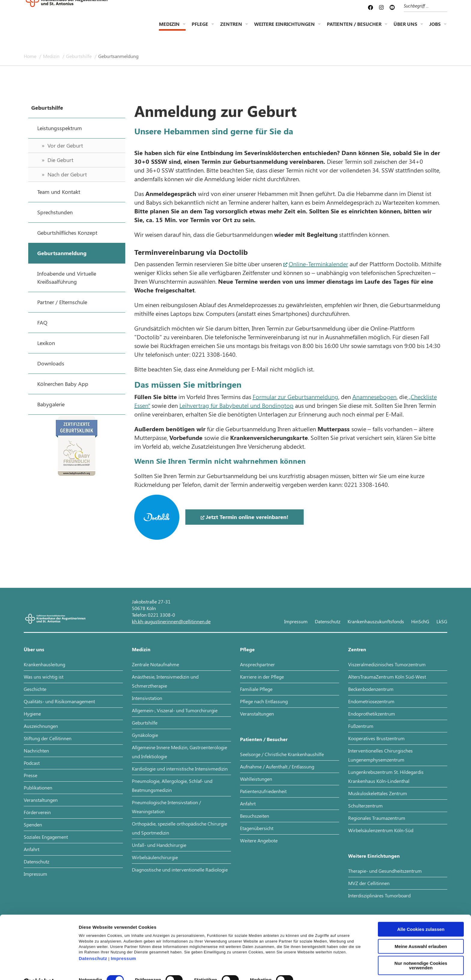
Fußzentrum (361, 726)
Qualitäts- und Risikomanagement (59, 701)
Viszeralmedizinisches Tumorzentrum (387, 664)
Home (31, 56)
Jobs (435, 29)
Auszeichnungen (41, 726)
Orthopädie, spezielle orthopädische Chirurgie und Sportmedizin (179, 828)
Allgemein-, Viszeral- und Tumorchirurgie (175, 710)
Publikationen (38, 788)
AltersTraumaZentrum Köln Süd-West (387, 677)
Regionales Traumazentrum (377, 818)
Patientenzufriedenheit (263, 791)
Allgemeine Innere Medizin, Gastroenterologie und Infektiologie (179, 752)
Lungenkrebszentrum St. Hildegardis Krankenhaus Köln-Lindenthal (386, 776)
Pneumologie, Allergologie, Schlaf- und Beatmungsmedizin (172, 785)
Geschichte (35, 689)
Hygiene (32, 714)
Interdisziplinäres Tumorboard (379, 895)
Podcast (32, 763)
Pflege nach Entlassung (264, 701)
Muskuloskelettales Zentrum (378, 793)
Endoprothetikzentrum (372, 714)
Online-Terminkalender (318, 264)
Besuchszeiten (255, 816)
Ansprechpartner (257, 664)
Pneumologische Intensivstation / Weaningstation (166, 807)
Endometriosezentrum (371, 701)
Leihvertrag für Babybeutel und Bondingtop (236, 405)
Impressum (124, 944)
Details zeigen (319, 968)
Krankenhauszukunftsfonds (376, 621)
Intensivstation (147, 698)
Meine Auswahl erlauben (421, 932)
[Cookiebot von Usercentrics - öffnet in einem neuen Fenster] (39, 968)
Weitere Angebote (259, 840)
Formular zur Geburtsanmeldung (295, 397)
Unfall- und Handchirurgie (159, 845)
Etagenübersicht (257, 828)
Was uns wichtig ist (44, 677)
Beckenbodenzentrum (371, 689)
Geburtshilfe (79, 56)
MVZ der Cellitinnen (369, 883)
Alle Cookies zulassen (421, 915)
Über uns (405, 29)
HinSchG (420, 621)
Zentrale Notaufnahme (155, 664)
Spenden (33, 824)
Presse (30, 775)
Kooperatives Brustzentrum (376, 738)
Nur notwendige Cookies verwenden (421, 951)
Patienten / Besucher (354, 29)
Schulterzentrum (365, 806)
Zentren (231, 29)
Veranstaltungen (41, 800)
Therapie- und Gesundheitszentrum (385, 871)
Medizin (169, 29)
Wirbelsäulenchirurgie (155, 857)
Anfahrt (32, 849)
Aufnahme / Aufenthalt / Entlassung (277, 766)
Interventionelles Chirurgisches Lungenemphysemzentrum (380, 755)
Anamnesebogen (374, 397)
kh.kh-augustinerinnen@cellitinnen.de (171, 621)
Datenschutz (93, 944)
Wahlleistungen (256, 779)
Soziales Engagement (46, 837)
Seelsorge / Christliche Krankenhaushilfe (282, 754)
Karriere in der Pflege (262, 677)
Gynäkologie (145, 735)
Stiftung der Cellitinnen (48, 738)
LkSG (442, 621)
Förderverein (37, 812)
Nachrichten (36, 751)
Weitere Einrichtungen (284, 29)
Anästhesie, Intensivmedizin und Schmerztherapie (165, 681)
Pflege (200, 29)
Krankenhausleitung (44, 664)
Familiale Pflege (256, 689)
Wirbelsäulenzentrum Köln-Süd (381, 830)
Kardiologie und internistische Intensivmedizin (180, 769)
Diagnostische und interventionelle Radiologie (180, 870)
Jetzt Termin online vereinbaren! (247, 517)
